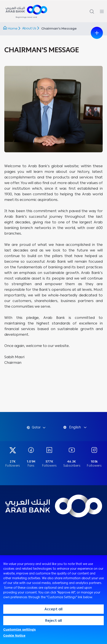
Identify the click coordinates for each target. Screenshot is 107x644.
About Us (30, 28)
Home (13, 29)
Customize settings (19, 629)
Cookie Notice (14, 636)
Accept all (53, 609)
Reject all (53, 621)
